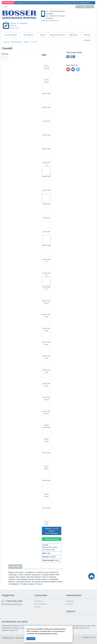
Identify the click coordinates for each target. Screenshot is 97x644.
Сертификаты (39, 601)
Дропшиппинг (85, 3)
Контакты (76, 3)
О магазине (70, 601)
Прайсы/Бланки (46, 3)
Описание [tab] (15, 566)
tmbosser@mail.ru (52, 21)
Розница (56, 3)
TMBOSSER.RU (8, 3)
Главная (6, 42)
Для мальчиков (11, 35)
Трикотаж (74, 35)
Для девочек (28, 35)
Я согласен (31, 639)
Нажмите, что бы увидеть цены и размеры (52, 531)
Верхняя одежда (87, 36)
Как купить (70, 604)
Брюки (26, 42)
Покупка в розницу (40, 604)
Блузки (43, 35)
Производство (66, 3)
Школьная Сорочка (57, 35)
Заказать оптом (34, 3)
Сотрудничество (21, 3)
